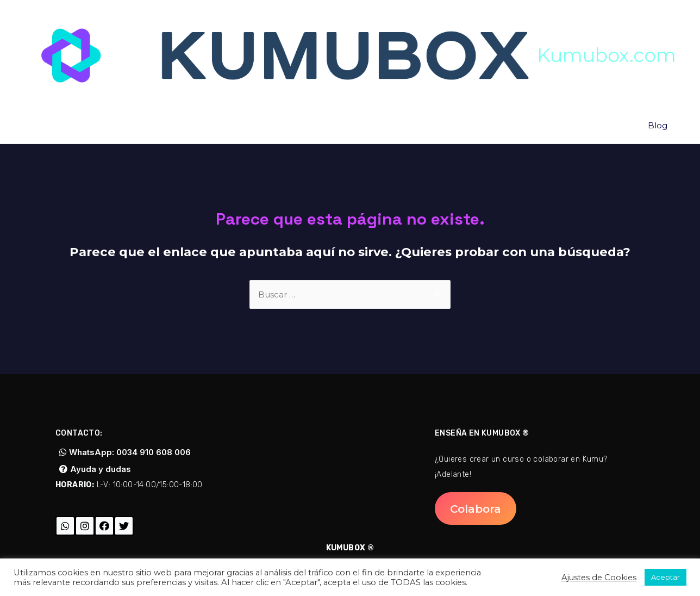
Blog (658, 127)
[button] (125, 452)
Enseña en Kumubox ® (482, 433)
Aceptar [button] (665, 577)
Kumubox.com (607, 55)
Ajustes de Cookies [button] (599, 578)
